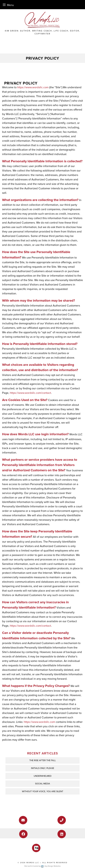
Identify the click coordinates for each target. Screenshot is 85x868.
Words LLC (33, 863)
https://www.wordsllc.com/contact (30, 393)
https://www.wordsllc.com (33, 87)
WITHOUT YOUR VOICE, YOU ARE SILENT (43, 791)
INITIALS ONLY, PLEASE (43, 768)
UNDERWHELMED (43, 776)
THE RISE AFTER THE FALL (43, 760)
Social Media (43, 784)
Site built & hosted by (42, 866)
